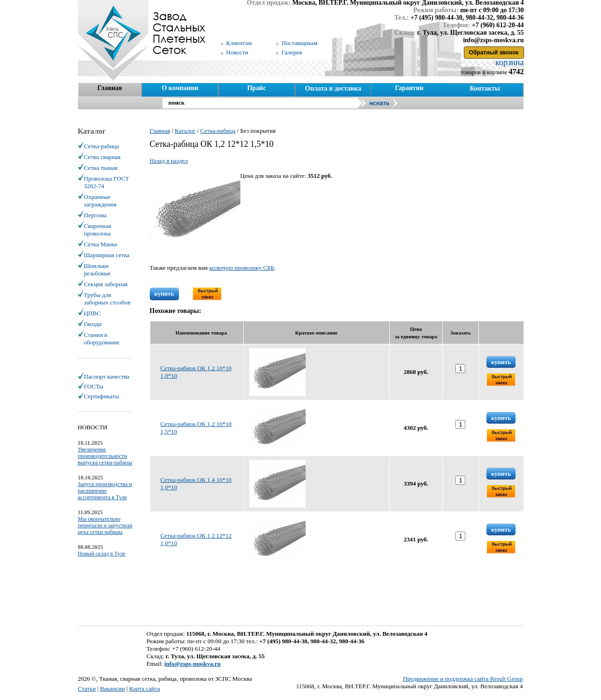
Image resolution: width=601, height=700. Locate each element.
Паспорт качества (107, 377)
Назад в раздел (169, 161)
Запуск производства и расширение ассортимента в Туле (105, 491)
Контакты (485, 88)
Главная (109, 88)
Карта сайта (145, 689)
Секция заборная (106, 284)
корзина (509, 62)
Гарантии (409, 88)
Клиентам (239, 43)
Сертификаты (102, 396)
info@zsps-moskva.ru (193, 664)
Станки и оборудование (102, 339)
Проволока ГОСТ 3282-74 (107, 182)
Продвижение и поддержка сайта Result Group (463, 679)
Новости (237, 52)
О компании (180, 88)
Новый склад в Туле (102, 554)
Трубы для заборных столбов (107, 299)
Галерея (292, 52)
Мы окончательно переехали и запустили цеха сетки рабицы (105, 525)
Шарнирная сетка (107, 255)
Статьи (87, 689)
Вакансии (112, 689)
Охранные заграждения (100, 201)
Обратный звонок (494, 53)
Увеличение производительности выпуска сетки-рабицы (105, 456)
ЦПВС (92, 313)
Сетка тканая (101, 168)
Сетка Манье (101, 244)
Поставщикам (300, 43)
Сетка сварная (102, 157)
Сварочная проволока (98, 230)
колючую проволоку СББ (242, 268)
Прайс (256, 88)
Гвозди (93, 324)
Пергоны (96, 215)
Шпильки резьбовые (97, 270)
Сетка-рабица (102, 146)
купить (164, 293)
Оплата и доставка (333, 88)
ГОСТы (94, 386)
